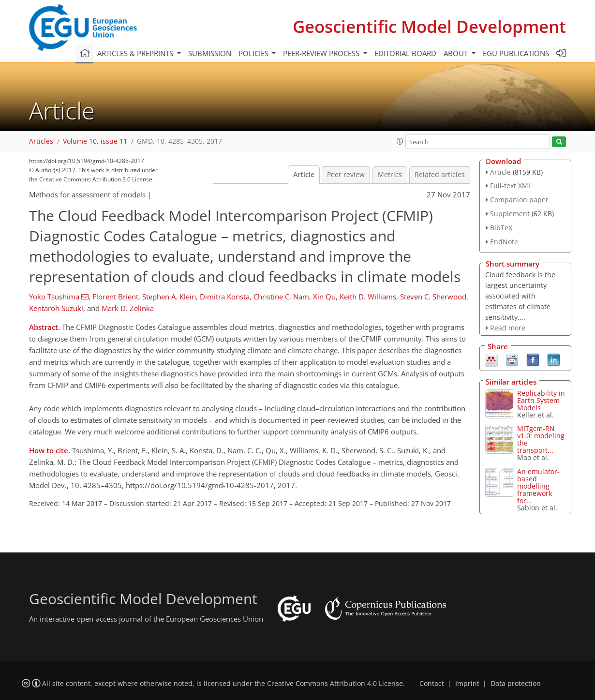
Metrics (390, 175)
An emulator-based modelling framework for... (538, 486)
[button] (400, 141)
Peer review (346, 175)
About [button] (457, 53)
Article (304, 175)
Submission (210, 53)
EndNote (504, 242)
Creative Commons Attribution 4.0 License (335, 684)
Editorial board (405, 53)
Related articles (440, 175)
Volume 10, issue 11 (95, 141)
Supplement (510, 214)
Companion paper (519, 200)
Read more (508, 328)
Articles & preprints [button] (136, 53)
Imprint (467, 684)
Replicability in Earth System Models (541, 400)
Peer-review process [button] (322, 53)
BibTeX (501, 228)
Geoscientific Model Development (429, 26)
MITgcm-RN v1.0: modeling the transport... (541, 439)
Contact (432, 684)
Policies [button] (254, 53)
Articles (41, 141)
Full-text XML (511, 186)
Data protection (516, 684)
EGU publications (516, 53)
